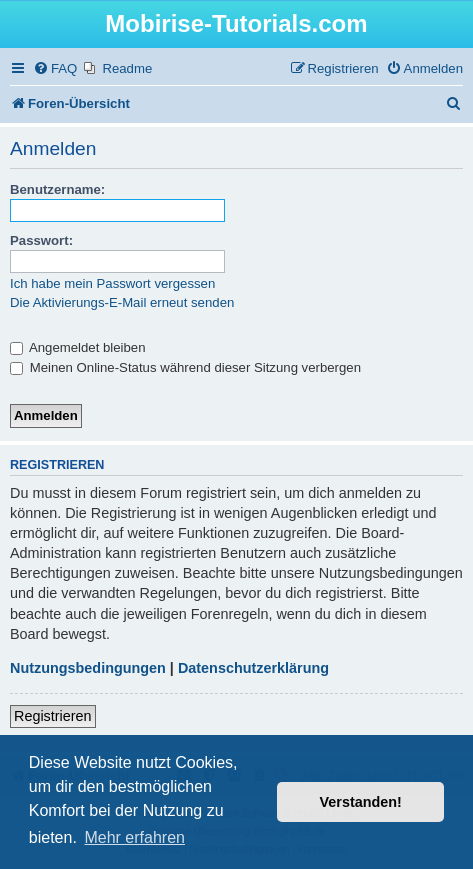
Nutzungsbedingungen (88, 668)
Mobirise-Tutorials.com (236, 23)
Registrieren (53, 716)
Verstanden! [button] (361, 802)
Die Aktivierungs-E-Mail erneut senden (122, 302)
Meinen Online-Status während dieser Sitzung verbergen (185, 367)
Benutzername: (57, 189)
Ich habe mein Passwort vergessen (112, 283)
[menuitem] (55, 68)
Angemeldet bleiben (78, 347)
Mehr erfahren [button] (134, 837)
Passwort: (41, 240)
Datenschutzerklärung (253, 668)
